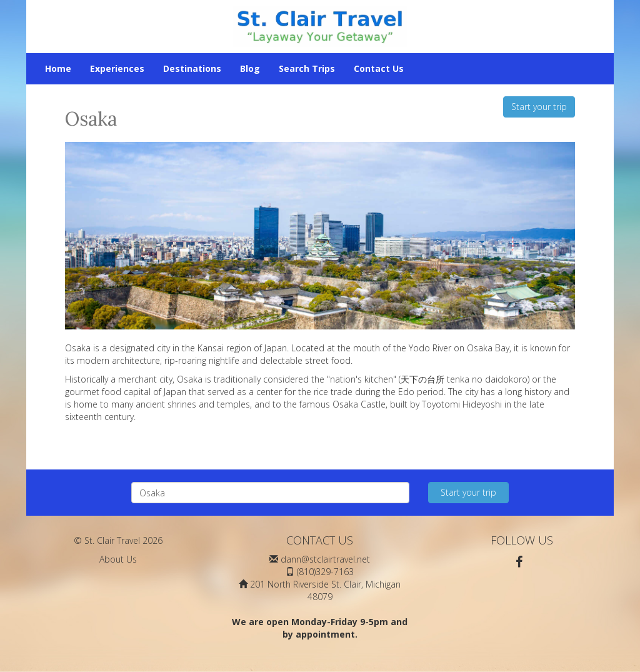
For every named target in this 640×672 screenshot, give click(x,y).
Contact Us (379, 68)
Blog (250, 68)
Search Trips (307, 68)
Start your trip (539, 107)
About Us (118, 559)
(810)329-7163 (325, 572)
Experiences (117, 68)
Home (58, 68)
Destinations (192, 68)
